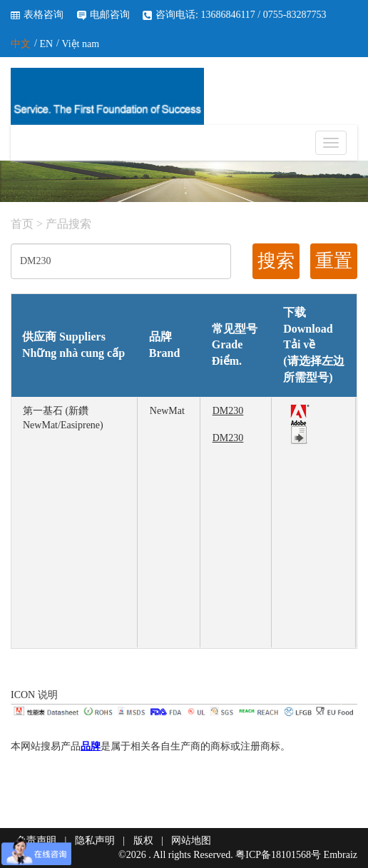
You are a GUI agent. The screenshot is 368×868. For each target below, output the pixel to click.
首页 (22, 224)
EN (46, 44)
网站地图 (191, 841)
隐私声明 (95, 841)
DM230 (228, 411)
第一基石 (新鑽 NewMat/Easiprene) (63, 418)
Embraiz (341, 855)
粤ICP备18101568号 (278, 855)
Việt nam (80, 44)
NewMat (167, 411)
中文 (21, 44)
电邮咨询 (110, 15)
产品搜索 (68, 224)
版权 (143, 841)
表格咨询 (44, 15)
